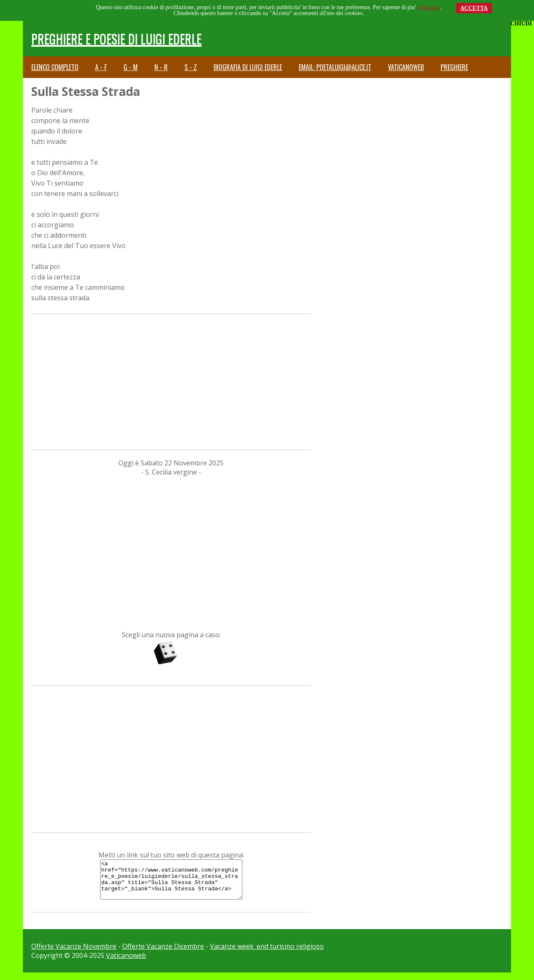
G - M (131, 67)
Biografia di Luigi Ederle (248, 67)
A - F (101, 67)
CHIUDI (521, 24)
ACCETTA (474, 8)
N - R (161, 67)
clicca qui (429, 7)
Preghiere (454, 67)
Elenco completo (55, 67)
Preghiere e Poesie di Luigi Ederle (116, 39)
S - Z (191, 67)
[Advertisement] (171, 381)
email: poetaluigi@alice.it (335, 67)
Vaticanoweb (406, 67)
